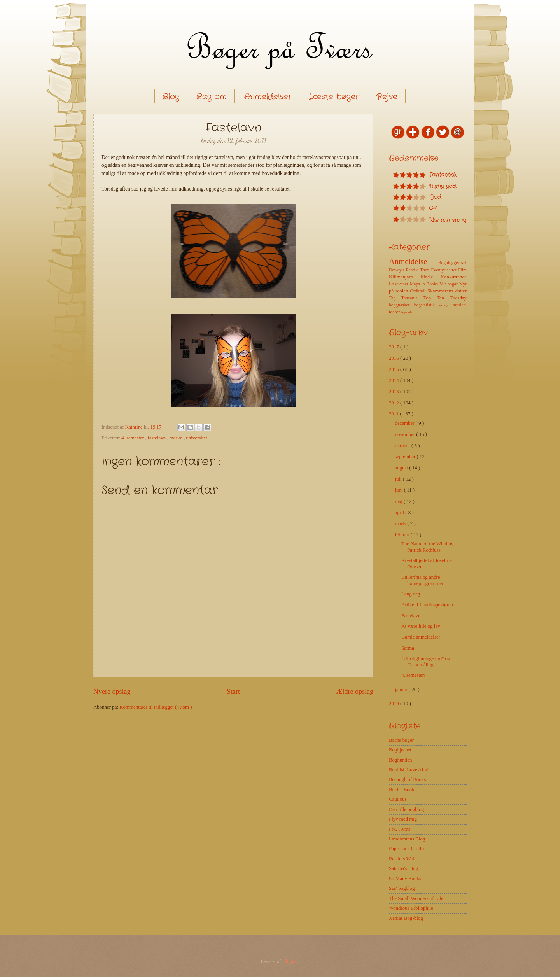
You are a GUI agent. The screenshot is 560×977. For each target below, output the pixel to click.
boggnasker (402, 305)
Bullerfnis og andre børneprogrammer (422, 580)
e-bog (446, 305)
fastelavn (157, 438)
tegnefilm (409, 312)
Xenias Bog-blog (406, 918)
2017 (395, 347)
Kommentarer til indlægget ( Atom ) (156, 707)
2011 (395, 414)
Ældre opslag (355, 692)
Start (233, 692)
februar (402, 535)
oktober (403, 446)
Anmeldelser (268, 97)
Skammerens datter (447, 291)
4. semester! (413, 675)
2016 (395, 358)
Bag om (212, 97)
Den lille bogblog (406, 809)
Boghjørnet (400, 750)
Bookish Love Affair (409, 770)
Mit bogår (449, 284)
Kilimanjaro (405, 277)
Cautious (398, 799)
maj (399, 501)
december (405, 423)
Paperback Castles (407, 849)
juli (399, 479)
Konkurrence (454, 277)
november (405, 434)
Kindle (431, 277)
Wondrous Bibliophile (411, 908)
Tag (395, 298)
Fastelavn (411, 616)
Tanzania (412, 298)
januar (402, 690)
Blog (171, 97)
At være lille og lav (421, 626)
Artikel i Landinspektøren (427, 605)
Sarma (408, 648)
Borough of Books (407, 779)
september (406, 457)
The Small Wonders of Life (416, 898)
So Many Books (405, 879)
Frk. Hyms (400, 829)
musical (460, 305)
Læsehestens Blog (407, 839)
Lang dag (411, 594)
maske (177, 438)
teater (395, 312)
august (402, 468)
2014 (395, 380)
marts (401, 524)
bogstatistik (427, 305)
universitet (196, 438)
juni (399, 490)
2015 (395, 369)
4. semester (133, 438)
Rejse (387, 97)
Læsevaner (399, 284)
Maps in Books (425, 284)
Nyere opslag (112, 692)
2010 (395, 704)
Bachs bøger (401, 740)
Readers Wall (402, 859)
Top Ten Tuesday (445, 298)
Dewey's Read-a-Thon (410, 270)
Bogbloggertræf (452, 263)
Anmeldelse (414, 261)
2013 (395, 392)
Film (462, 270)
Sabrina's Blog (403, 868)
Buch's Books (403, 790)
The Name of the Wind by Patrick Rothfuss (427, 547)
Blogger (290, 961)
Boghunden (400, 760)
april (400, 513)
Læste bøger (334, 97)
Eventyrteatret (445, 270)
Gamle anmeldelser (421, 637)
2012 (395, 403)
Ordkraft (419, 291)
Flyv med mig (403, 819)
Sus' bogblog (402, 888)
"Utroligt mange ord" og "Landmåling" (426, 661)
